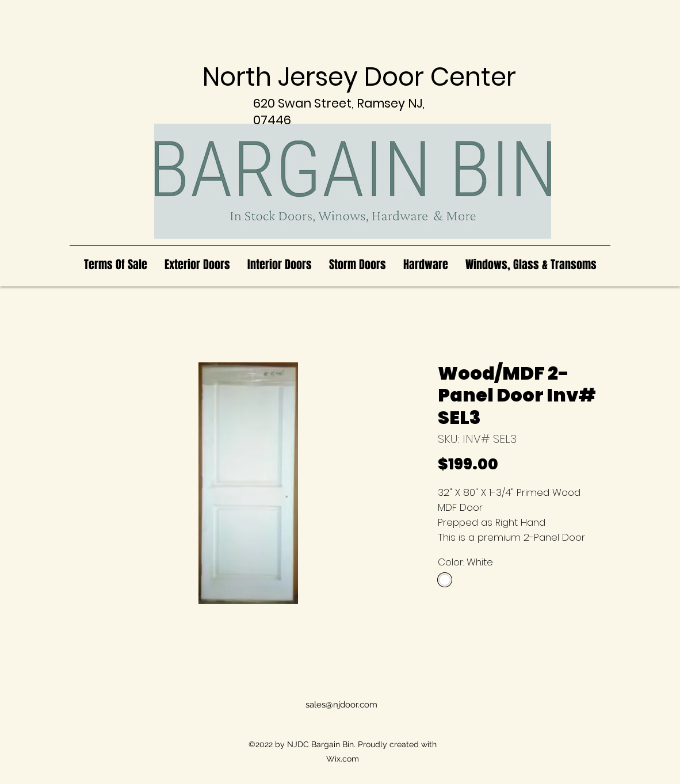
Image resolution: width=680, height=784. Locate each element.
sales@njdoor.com (341, 705)
